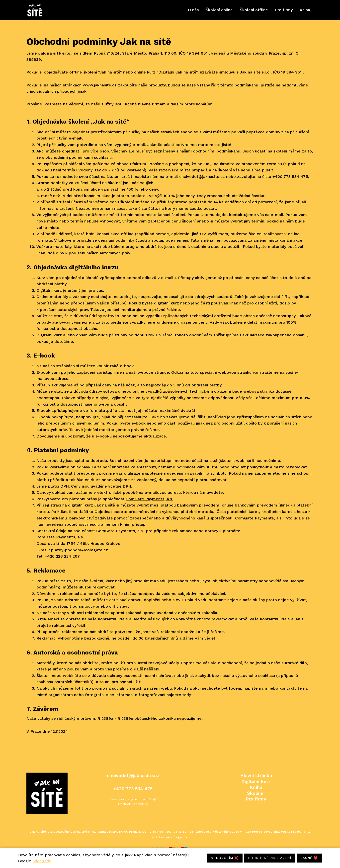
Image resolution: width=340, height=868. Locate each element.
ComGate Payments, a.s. (149, 502)
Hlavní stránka (256, 775)
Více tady (42, 861)
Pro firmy (256, 799)
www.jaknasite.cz (100, 88)
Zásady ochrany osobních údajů (133, 799)
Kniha (256, 787)
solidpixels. (179, 837)
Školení (255, 793)
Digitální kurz (256, 781)
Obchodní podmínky (133, 804)
